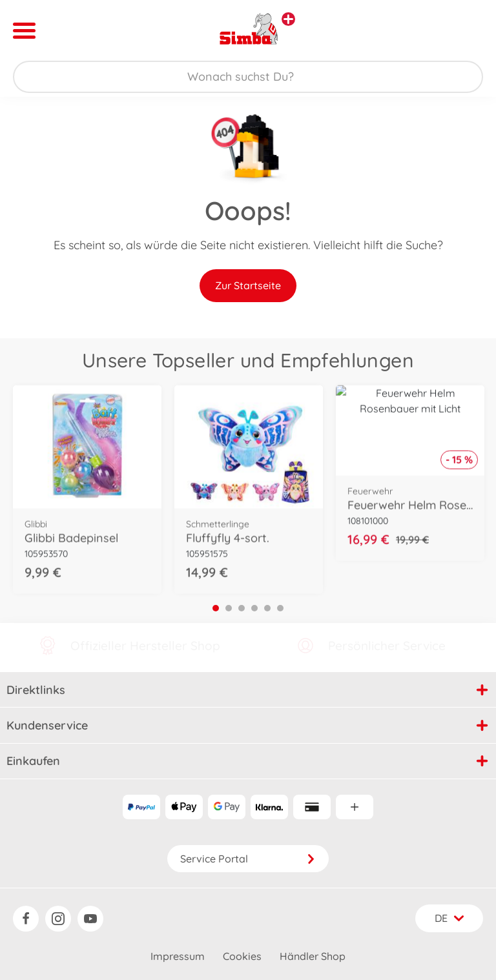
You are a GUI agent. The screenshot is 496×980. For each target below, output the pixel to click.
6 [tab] (280, 608)
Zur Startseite (248, 285)
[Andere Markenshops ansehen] (288, 19)
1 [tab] (216, 608)
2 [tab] (229, 608)
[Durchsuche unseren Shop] (248, 77)
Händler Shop (313, 956)
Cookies (242, 956)
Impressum (178, 956)
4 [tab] (254, 608)
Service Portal (248, 859)
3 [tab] (242, 608)
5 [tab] (267, 608)
